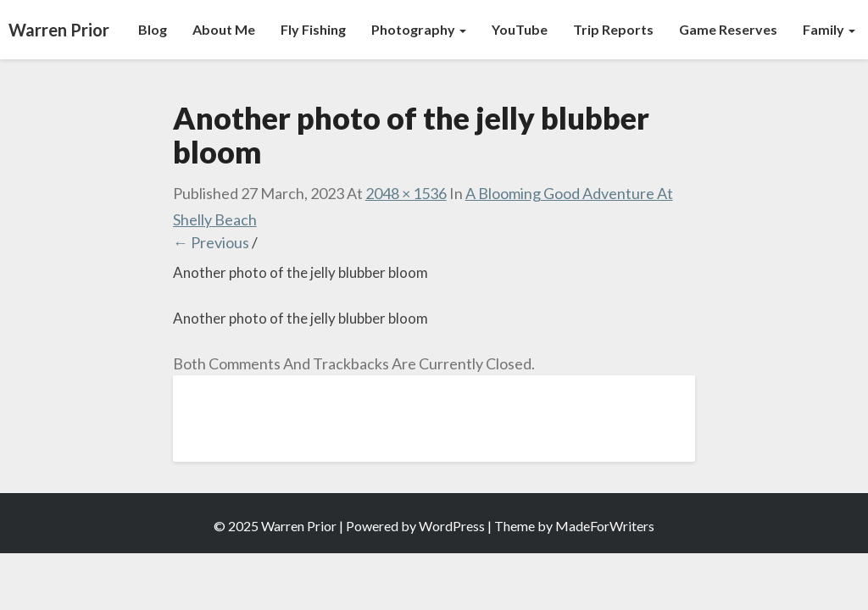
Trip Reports (613, 29)
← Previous (211, 242)
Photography (419, 29)
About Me (224, 29)
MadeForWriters (605, 526)
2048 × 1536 (406, 193)
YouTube (520, 29)
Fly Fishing (313, 29)
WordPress (452, 526)
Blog (153, 29)
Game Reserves (728, 29)
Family (829, 29)
